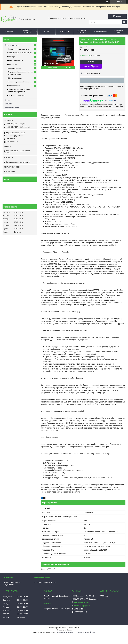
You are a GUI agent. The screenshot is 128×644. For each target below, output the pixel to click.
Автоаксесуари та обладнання (20, 82)
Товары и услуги (12, 45)
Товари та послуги (27, 31)
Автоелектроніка (15, 68)
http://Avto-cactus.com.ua (16, 133)
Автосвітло (12, 64)
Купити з (91, 66)
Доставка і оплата (82, 31)
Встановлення (101, 31)
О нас (7, 100)
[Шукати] (124, 22)
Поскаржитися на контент (66, 632)
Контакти (64, 31)
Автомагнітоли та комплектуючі (20, 53)
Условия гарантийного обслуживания (12, 583)
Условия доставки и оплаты (46, 582)
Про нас (47, 31)
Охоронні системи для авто (19, 49)
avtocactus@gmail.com (15, 136)
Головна (9, 31)
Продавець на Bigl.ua (64, 630)
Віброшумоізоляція (15, 61)
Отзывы (8, 104)
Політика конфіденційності (85, 632)
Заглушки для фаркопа (17, 96)
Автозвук (12, 57)
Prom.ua (76, 628)
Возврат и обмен (119, 31)
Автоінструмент (14, 86)
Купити (91, 62)
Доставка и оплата (13, 107)
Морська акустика (15, 78)
